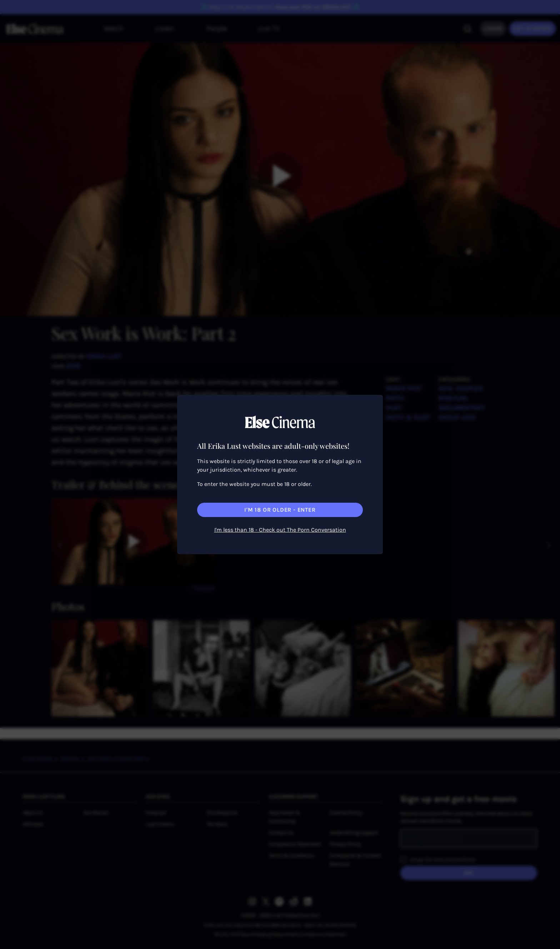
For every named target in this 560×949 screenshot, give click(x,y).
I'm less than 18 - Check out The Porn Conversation (280, 530)
